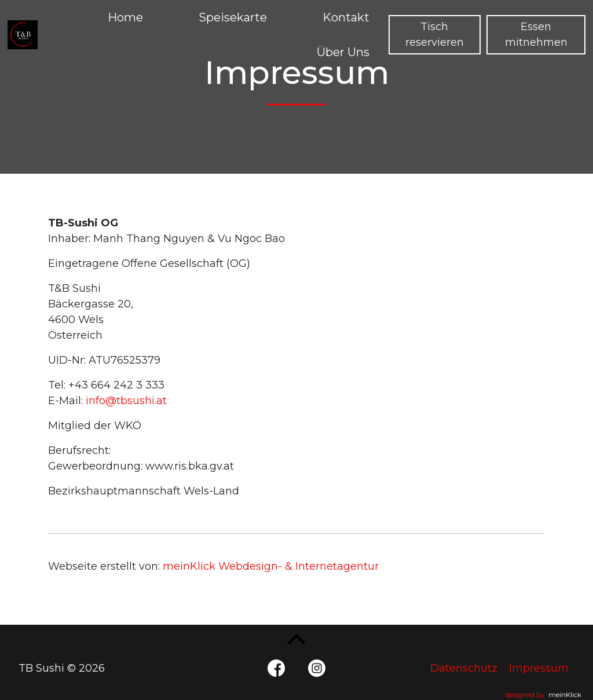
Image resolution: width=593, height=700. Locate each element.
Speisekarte (233, 17)
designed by (543, 694)
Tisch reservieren (435, 34)
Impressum (539, 668)
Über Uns (343, 52)
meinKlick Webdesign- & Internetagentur (271, 566)
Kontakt (346, 17)
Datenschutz (464, 668)
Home (125, 17)
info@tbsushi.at (126, 401)
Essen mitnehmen (536, 34)
